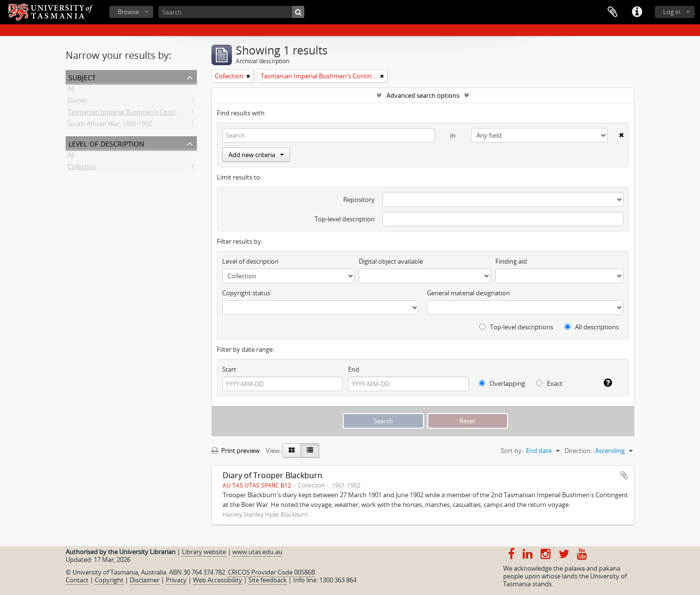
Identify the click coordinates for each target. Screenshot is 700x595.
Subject (82, 77)
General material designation (468, 293)
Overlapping (502, 383)
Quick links (637, 12)
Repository (359, 199)
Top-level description (345, 219)
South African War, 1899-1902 (110, 126)
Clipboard (612, 12)
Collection (82, 168)
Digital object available (391, 261)
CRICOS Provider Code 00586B (271, 572)
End (354, 369)
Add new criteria (256, 155)
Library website (204, 552)
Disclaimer (145, 580)
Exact (549, 383)
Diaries (77, 102)
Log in (672, 12)
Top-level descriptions (516, 327)
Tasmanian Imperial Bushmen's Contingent (130, 114)
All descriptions (592, 327)
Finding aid (511, 261)
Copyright (109, 580)
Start (229, 369)
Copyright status (246, 293)
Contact (77, 580)
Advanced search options (423, 95)
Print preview (236, 451)
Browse (128, 12)
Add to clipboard (624, 475)
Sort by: (512, 451)
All (71, 90)
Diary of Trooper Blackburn (272, 475)
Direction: (578, 451)
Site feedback (268, 580)
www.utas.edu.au (257, 552)
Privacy (176, 580)
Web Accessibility (218, 580)
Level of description (106, 143)
